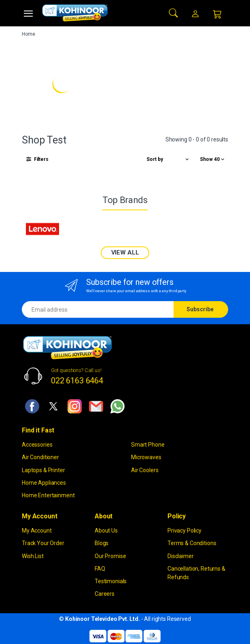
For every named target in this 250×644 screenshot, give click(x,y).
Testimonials (111, 581)
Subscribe (200, 309)
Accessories (37, 445)
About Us (106, 531)
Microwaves (146, 457)
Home (28, 34)
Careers (105, 594)
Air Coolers (145, 470)
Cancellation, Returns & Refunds (196, 573)
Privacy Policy (184, 531)
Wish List (33, 556)
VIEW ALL (125, 252)
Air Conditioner (40, 457)
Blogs (102, 543)
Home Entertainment (48, 495)
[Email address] (98, 309)
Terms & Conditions (192, 543)
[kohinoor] (75, 13)
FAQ (100, 569)
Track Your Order (43, 543)
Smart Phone (148, 445)
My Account (37, 531)
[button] (174, 12)
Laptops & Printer (43, 470)
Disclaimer (181, 556)
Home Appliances (44, 483)
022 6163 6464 (77, 381)
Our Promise (110, 556)
